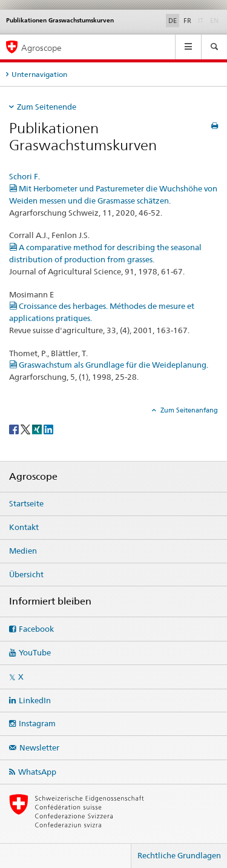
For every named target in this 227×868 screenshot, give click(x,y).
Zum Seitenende (47, 107)
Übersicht (26, 574)
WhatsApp (37, 772)
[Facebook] (15, 429)
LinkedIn (35, 700)
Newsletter (39, 747)
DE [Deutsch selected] (173, 21)
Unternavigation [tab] (39, 74)
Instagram (37, 723)
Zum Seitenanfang (188, 410)
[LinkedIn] (48, 429)
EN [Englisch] (215, 20)
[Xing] (38, 429)
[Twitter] (26, 429)
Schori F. (25, 176)
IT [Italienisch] (202, 20)
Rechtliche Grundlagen (179, 855)
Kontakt (24, 527)
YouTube (35, 652)
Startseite (26, 503)
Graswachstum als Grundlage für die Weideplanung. (109, 365)
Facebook (36, 629)
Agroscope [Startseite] (41, 48)
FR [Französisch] (187, 21)
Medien (23, 551)
